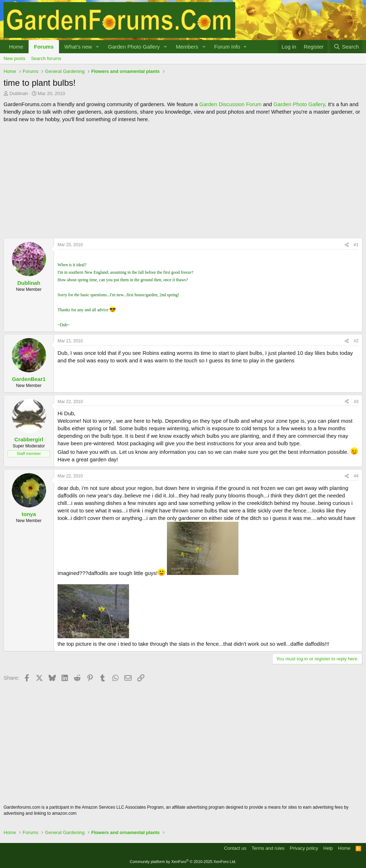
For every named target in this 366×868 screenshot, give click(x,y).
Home (16, 47)
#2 (356, 341)
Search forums (46, 58)
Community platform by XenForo (183, 862)
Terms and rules (268, 848)
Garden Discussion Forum (230, 104)
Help (328, 848)
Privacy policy (304, 848)
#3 (356, 402)
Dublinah (19, 93)
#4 (356, 476)
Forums (44, 47)
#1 (356, 245)
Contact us (235, 848)
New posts (14, 58)
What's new (78, 47)
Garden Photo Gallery (134, 47)
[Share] (347, 245)
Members (187, 47)
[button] (98, 47)
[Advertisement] (183, 180)
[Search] (346, 47)
